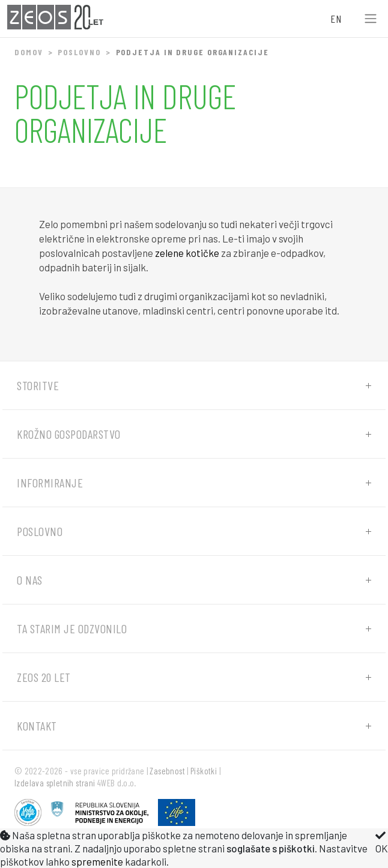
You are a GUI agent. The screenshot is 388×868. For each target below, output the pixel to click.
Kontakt (37, 726)
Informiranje (50, 483)
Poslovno (79, 52)
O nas (30, 580)
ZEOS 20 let (44, 677)
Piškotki (204, 771)
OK (382, 842)
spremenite (97, 861)
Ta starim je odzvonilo (72, 628)
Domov (29, 52)
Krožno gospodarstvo (69, 434)
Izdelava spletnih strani (55, 783)
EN (336, 19)
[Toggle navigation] (371, 19)
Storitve (38, 385)
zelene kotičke (187, 253)
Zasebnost (167, 771)
